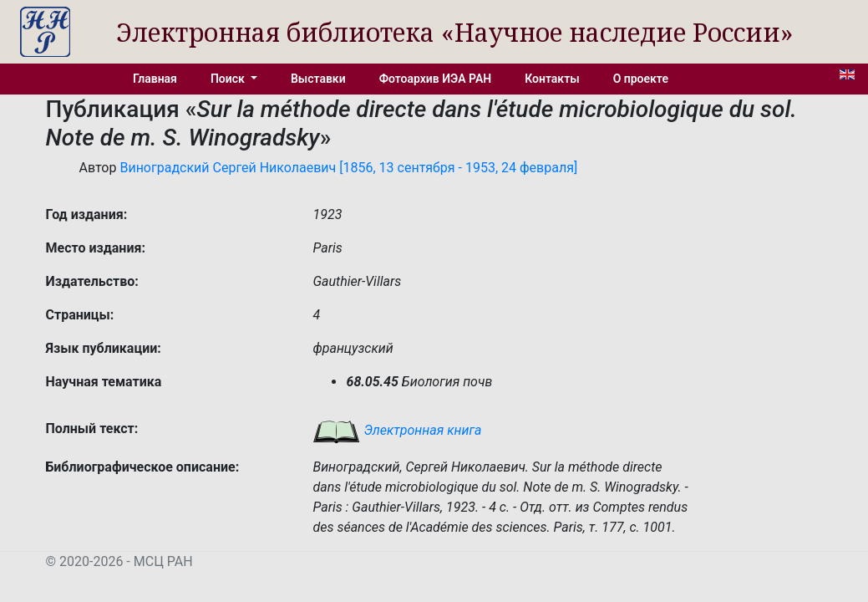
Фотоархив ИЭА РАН (436, 79)
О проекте (641, 79)
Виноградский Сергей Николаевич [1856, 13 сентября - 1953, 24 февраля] (348, 168)
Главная (155, 79)
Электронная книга (397, 430)
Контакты (552, 79)
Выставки (318, 79)
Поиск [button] (229, 79)
